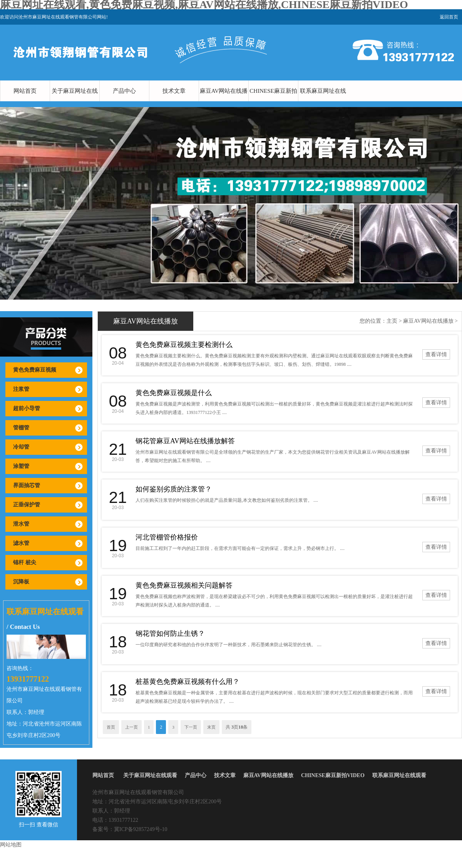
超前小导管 (27, 408)
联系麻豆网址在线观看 (323, 101)
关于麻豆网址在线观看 (75, 101)
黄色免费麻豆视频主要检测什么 (184, 345)
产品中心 (124, 91)
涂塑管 (21, 466)
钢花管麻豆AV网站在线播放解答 (185, 441)
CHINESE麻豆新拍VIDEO (273, 101)
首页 (111, 727)
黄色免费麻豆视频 (35, 370)
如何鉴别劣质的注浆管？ (174, 489)
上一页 (131, 727)
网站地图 (11, 845)
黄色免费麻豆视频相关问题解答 (184, 585)
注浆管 (21, 389)
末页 (211, 727)
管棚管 (21, 428)
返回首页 (449, 17)
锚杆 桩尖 (25, 562)
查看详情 (436, 354)
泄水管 (21, 524)
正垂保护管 (27, 505)
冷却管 (21, 447)
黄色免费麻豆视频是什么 (174, 393)
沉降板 (21, 582)
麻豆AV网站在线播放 (224, 101)
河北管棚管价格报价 (167, 537)
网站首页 (25, 91)
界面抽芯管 (27, 485)
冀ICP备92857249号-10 (141, 829)
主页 (392, 321)
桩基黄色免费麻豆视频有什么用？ (187, 682)
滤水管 (21, 543)
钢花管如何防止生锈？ (170, 633)
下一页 (191, 727)
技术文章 (174, 91)
